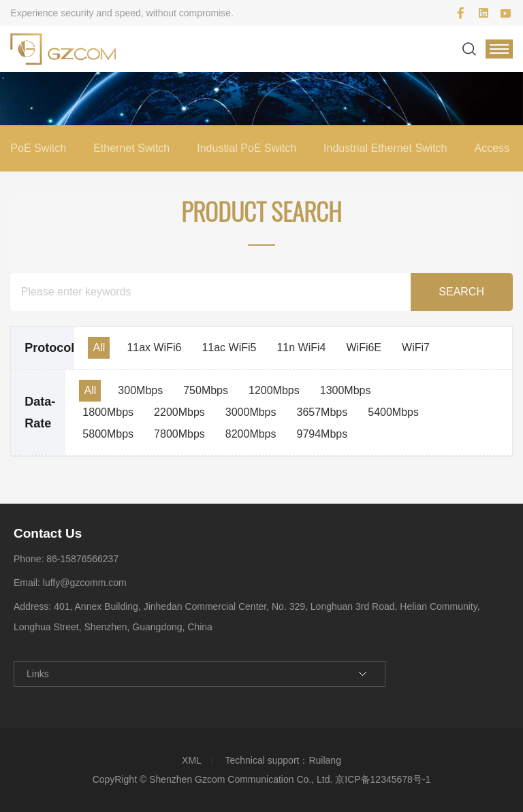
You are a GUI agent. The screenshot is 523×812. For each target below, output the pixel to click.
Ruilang (324, 760)
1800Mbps (108, 412)
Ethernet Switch (131, 148)
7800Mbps (179, 434)
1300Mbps (346, 390)
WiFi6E (364, 347)
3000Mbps (251, 412)
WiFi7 (416, 347)
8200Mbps (251, 434)
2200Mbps (179, 412)
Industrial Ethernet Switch (385, 148)
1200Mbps (274, 390)
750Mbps (206, 390)
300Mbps (140, 390)
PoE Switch (38, 148)
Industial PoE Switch (247, 148)
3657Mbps (322, 412)
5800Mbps (108, 434)
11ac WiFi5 (229, 347)
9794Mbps (322, 434)
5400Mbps (393, 412)
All (99, 347)
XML (192, 760)
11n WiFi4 (301, 347)
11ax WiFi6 (154, 347)
